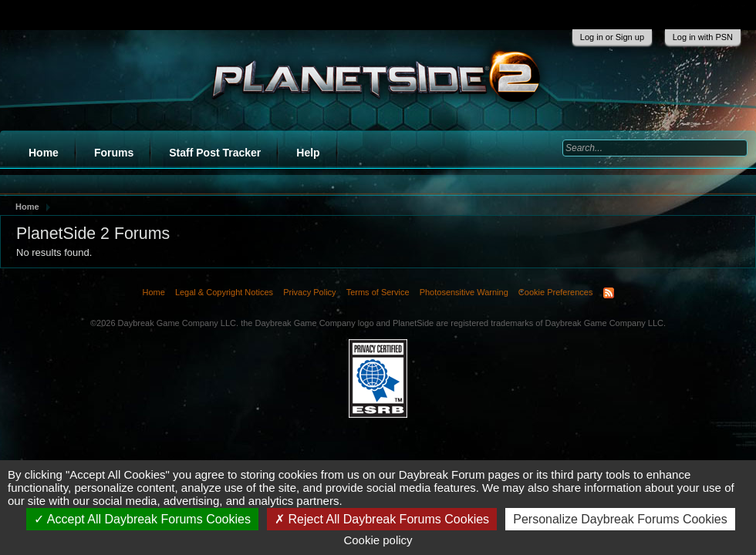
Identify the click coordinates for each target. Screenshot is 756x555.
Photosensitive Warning (464, 292)
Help (308, 153)
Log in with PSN (703, 37)
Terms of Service (378, 292)
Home (44, 153)
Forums (114, 153)
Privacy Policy (309, 292)
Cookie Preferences (556, 292)
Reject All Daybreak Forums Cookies (382, 519)
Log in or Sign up (612, 37)
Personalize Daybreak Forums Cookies (620, 519)
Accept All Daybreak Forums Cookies (142, 519)
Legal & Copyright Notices (224, 292)
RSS (609, 293)
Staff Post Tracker (215, 153)
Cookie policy (378, 540)
